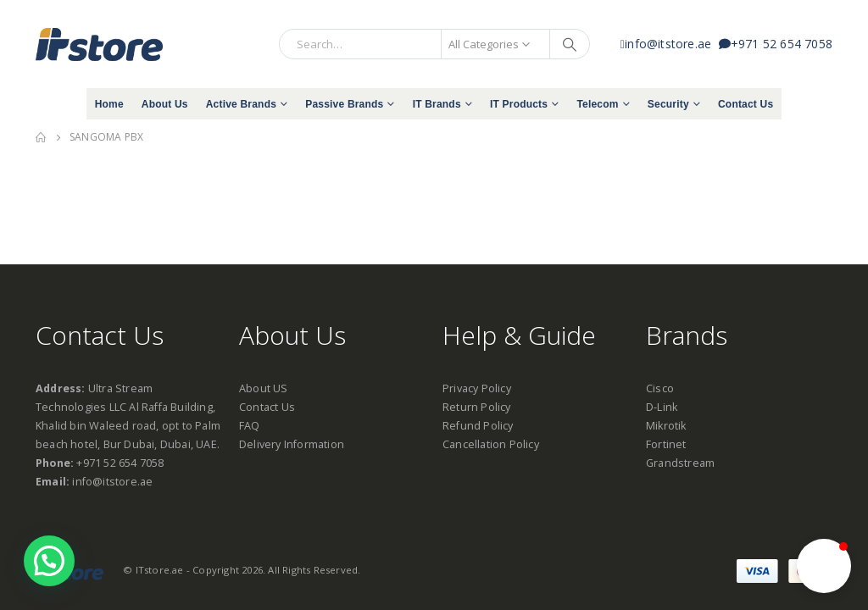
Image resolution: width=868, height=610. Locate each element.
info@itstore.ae (670, 44)
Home (109, 104)
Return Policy (477, 407)
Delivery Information (292, 444)
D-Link (662, 407)
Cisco (660, 388)
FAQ (250, 426)
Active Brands (241, 104)
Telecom (597, 104)
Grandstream (680, 463)
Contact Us (746, 104)
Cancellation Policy (491, 444)
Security (668, 104)
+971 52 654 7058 (776, 44)
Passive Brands (344, 104)
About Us (165, 104)
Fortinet (666, 444)
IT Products (519, 104)
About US (264, 388)
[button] (824, 566)
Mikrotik (666, 426)
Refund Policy (478, 426)
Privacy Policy (477, 388)
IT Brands (437, 104)
